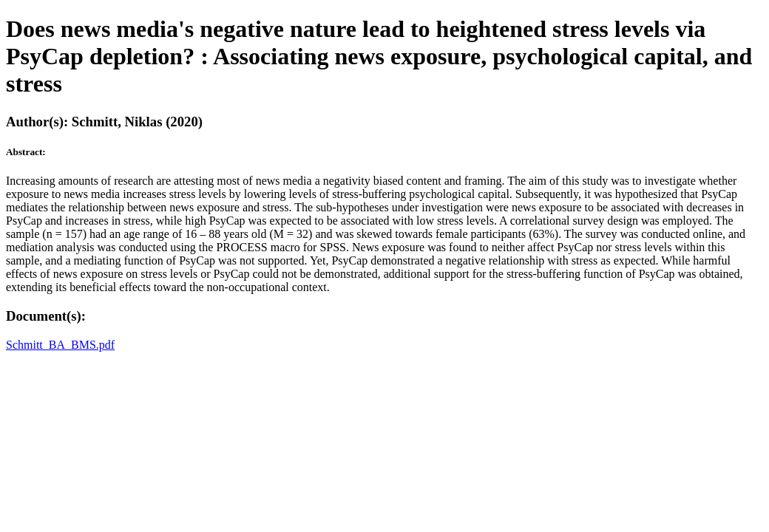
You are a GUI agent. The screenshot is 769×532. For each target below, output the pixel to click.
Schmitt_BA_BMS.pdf (60, 345)
